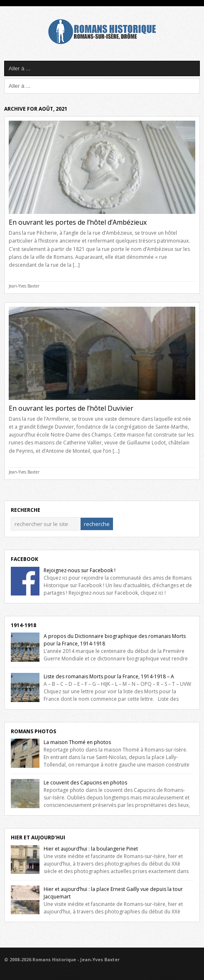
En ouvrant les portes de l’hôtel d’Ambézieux (78, 222)
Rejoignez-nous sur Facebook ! (80, 570)
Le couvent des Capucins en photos (85, 783)
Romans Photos (33, 731)
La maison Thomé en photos (77, 742)
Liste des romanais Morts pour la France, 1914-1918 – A (109, 676)
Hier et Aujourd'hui (38, 837)
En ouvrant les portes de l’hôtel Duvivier (71, 408)
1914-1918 (23, 625)
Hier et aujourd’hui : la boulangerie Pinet (91, 849)
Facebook (25, 559)
